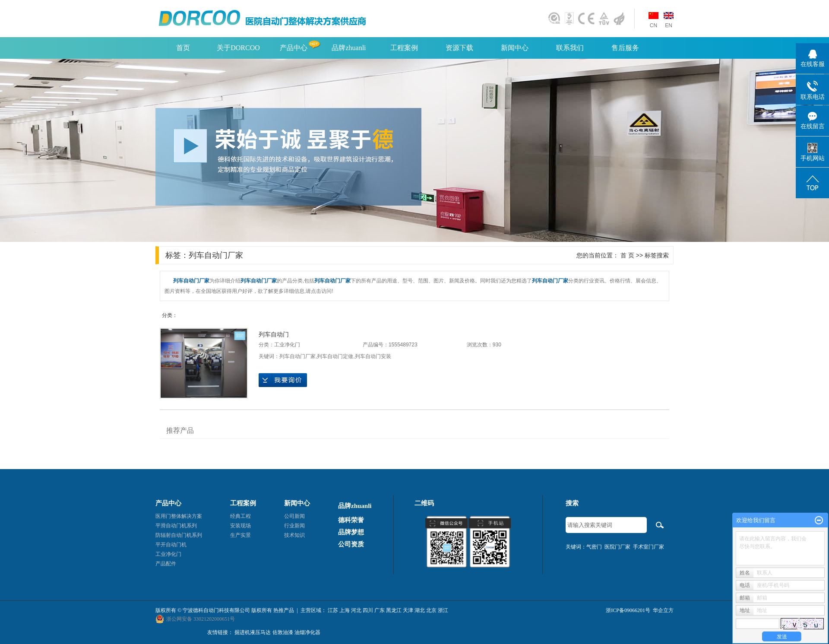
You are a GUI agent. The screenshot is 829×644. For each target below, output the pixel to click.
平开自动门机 (171, 545)
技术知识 (294, 535)
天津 (408, 610)
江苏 (333, 610)
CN (653, 25)
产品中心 (294, 48)
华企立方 (663, 610)
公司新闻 (294, 516)
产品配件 (166, 564)
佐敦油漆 (283, 632)
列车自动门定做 (335, 356)
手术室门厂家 (649, 547)
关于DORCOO (238, 48)
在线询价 (283, 380)
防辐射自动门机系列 (179, 535)
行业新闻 (294, 526)
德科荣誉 (351, 520)
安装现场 (240, 526)
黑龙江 (394, 610)
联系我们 (570, 48)
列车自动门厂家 (297, 356)
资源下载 (459, 48)
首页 (183, 48)
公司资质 (351, 544)
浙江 (443, 610)
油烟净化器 (307, 632)
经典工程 (240, 516)
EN (669, 25)
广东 (380, 610)
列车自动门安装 (373, 356)
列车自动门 (274, 334)
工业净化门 (287, 345)
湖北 (420, 610)
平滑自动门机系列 (176, 526)
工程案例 (404, 48)
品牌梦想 (351, 532)
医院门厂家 (617, 547)
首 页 (627, 255)
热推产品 (284, 610)
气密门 (594, 547)
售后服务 (625, 48)
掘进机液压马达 (253, 632)
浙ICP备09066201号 (628, 610)
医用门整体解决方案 (179, 516)
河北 (356, 610)
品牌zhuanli (349, 48)
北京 (431, 610)
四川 (368, 610)
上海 (345, 610)
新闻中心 (515, 48)
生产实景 (240, 535)
